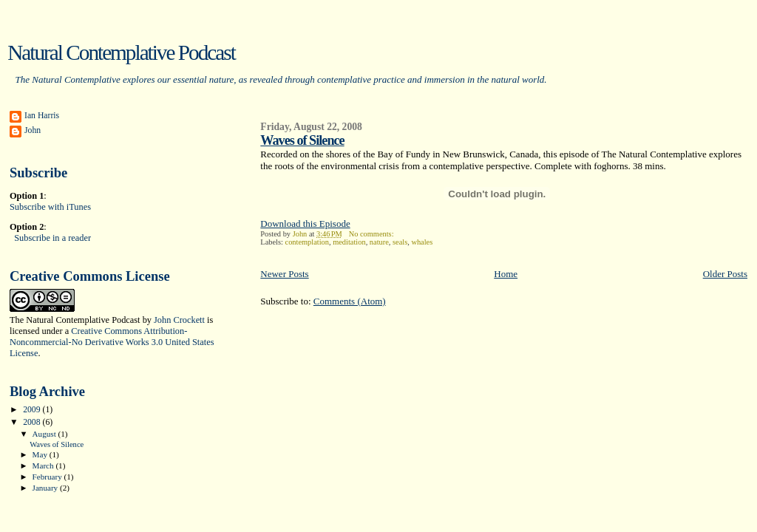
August (45, 434)
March (44, 465)
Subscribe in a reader (52, 238)
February (48, 477)
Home (506, 274)
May (41, 454)
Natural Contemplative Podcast (121, 52)
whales (422, 242)
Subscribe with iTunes (50, 207)
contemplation (307, 242)
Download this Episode (305, 224)
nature (379, 242)
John (33, 130)
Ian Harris (42, 116)
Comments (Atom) (350, 301)
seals (400, 242)
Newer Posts (284, 274)
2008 (33, 422)
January (46, 488)
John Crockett (179, 320)
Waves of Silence (302, 140)
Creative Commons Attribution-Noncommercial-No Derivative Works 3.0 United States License (112, 342)
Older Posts (725, 274)
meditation (349, 242)
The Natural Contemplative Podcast (75, 320)
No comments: (373, 234)
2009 (33, 410)
